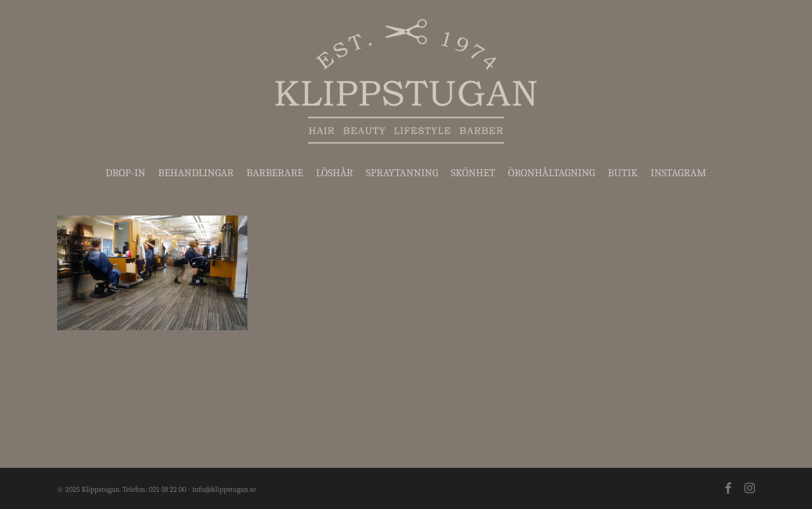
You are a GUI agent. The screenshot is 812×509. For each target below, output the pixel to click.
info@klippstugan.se (224, 489)
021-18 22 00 (167, 489)
